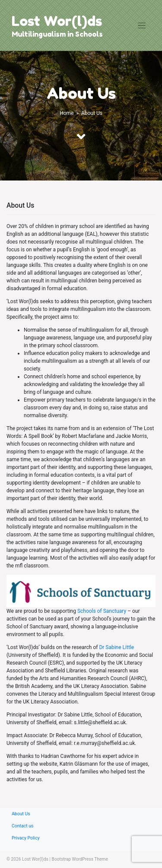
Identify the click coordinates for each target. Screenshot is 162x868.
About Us (21, 814)
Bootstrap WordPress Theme (80, 859)
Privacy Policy (26, 838)
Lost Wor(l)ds (57, 21)
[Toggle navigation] (142, 26)
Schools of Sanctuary (102, 611)
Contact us (23, 826)
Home (67, 113)
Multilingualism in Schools (57, 34)
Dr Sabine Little (116, 647)
